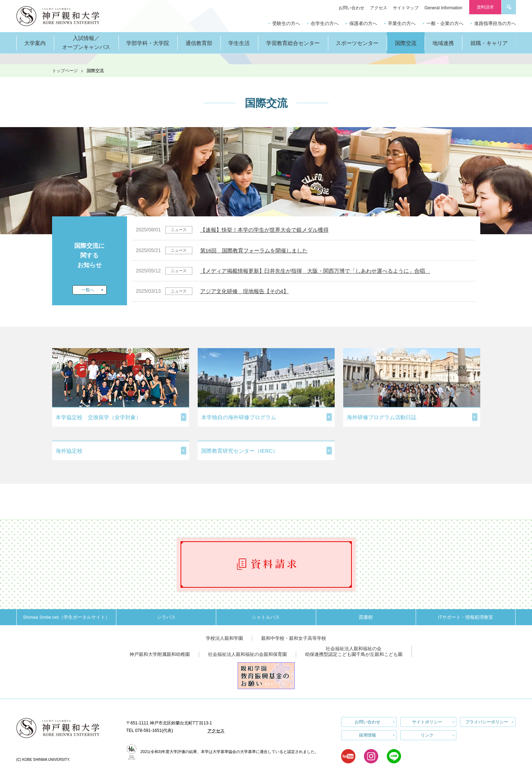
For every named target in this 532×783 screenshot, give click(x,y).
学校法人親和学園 (224, 638)
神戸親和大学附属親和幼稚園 (160, 654)
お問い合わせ (351, 8)
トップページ (65, 71)
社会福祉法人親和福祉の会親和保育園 (247, 654)
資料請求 (485, 7)
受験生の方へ (286, 23)
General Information (443, 8)
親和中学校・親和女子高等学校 (294, 638)
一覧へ (88, 290)
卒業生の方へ (402, 23)
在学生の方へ (325, 23)
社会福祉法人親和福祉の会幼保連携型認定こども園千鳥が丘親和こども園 (354, 651)
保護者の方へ (363, 23)
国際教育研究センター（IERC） (240, 451)
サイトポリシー (427, 722)
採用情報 (368, 735)
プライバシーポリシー (487, 722)
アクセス (379, 8)
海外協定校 (69, 451)
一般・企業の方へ (445, 23)
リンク (427, 735)
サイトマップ (406, 8)
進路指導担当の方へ (495, 23)
